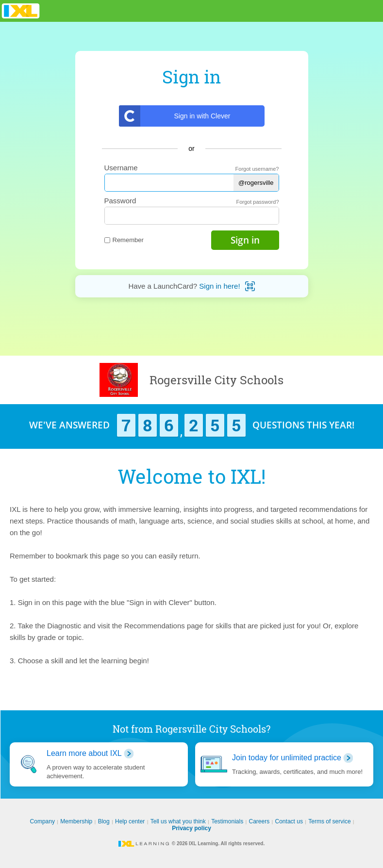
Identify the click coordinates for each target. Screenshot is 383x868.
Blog (104, 821)
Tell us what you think (178, 821)
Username (121, 168)
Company (42, 821)
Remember (124, 240)
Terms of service (329, 821)
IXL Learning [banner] (21, 11)
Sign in (245, 240)
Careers (259, 821)
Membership (76, 821)
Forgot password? (257, 202)
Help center (130, 821)
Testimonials (227, 821)
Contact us (289, 821)
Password (120, 201)
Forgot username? (257, 169)
